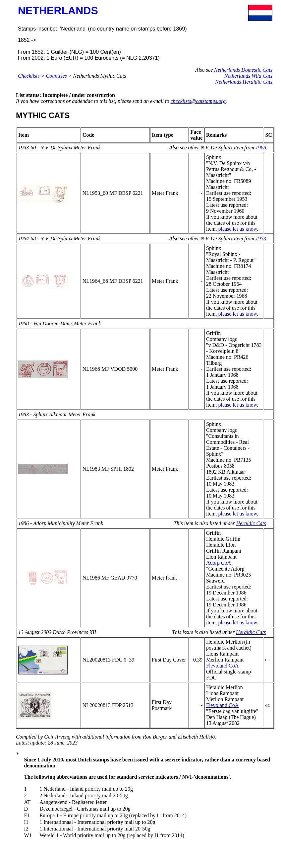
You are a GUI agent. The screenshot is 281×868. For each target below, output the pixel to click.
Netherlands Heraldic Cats (244, 82)
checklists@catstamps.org (198, 101)
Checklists (29, 76)
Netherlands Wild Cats (248, 76)
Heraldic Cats (251, 523)
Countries (56, 76)
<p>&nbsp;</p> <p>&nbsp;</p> (148, 801)
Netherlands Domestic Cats (243, 70)
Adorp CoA (219, 563)
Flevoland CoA (222, 666)
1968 (261, 148)
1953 (261, 238)
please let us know (237, 229)
